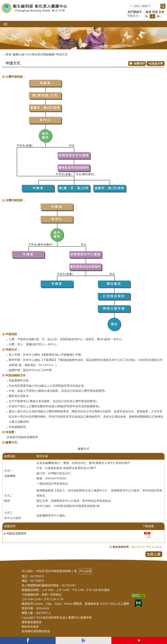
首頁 (8, 54)
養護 (149, 12)
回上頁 (155, 554)
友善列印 (139, 64)
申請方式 (62, 54)
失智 (161, 12)
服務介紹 (19, 54)
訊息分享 (156, 64)
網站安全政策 (30, 627)
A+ (158, 16)
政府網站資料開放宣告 (36, 631)
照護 (155, 12)
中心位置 (85, 571)
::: (4, 54)
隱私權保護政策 (32, 622)
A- (147, 16)
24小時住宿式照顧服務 (40, 54)
